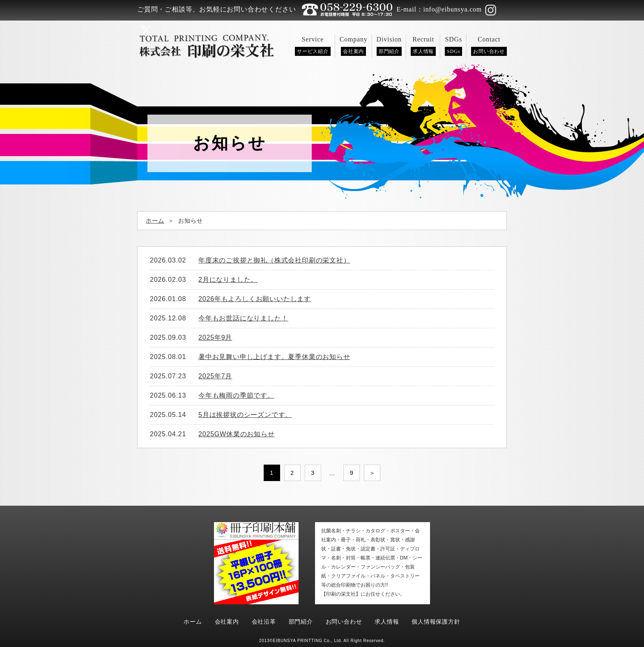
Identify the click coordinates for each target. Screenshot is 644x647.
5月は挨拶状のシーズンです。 (245, 415)
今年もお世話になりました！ (243, 318)
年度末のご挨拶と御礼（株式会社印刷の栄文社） (274, 260)
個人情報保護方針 (436, 622)
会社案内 (227, 622)
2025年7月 (215, 376)
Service (313, 46)
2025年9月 (215, 337)
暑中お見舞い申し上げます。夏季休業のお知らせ (274, 357)
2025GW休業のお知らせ (237, 434)
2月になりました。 (228, 280)
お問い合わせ (344, 622)
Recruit (423, 46)
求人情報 (387, 622)
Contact (489, 46)
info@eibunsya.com (453, 9)
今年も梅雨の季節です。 (236, 395)
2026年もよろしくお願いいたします (255, 299)
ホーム (193, 622)
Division (389, 46)
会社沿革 (264, 622)
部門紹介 (301, 622)
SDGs (453, 46)
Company (354, 46)
